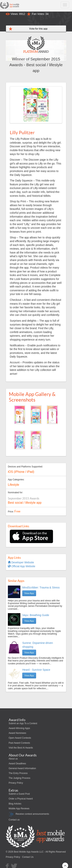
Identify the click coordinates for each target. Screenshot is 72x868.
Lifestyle (14, 485)
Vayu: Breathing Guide (36, 615)
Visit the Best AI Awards (21, 748)
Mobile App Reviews (19, 809)
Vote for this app (38, 29)
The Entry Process (18, 773)
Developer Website (21, 562)
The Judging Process (19, 778)
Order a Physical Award (21, 799)
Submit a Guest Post (19, 794)
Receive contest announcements (29, 814)
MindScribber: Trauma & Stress (41, 587)
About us (13, 759)
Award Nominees (17, 733)
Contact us (14, 820)
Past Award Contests (19, 743)
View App (29, 593)
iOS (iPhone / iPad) (21, 472)
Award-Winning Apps (19, 728)
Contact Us (28, 857)
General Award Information (22, 768)
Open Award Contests (20, 738)
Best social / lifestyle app (25, 503)
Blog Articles (15, 804)
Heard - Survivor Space (36, 670)
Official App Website (22, 566)
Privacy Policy (16, 783)
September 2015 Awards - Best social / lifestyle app (36, 65)
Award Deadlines (17, 764)
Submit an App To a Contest (23, 723)
